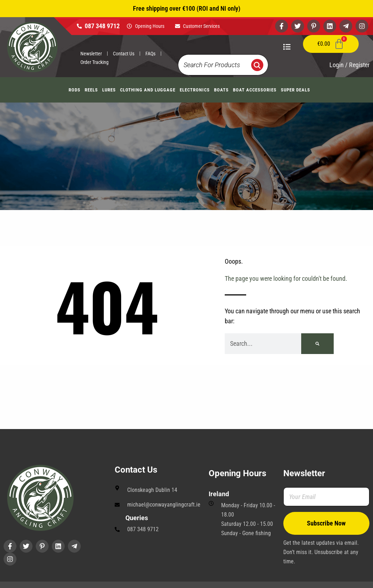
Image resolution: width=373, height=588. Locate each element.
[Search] (317, 344)
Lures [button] (109, 90)
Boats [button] (221, 90)
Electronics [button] (195, 90)
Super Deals (295, 90)
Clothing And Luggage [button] (148, 90)
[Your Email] (326, 497)
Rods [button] (74, 90)
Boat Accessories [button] (255, 90)
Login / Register (349, 65)
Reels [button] (91, 90)
